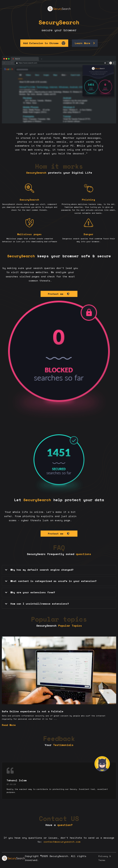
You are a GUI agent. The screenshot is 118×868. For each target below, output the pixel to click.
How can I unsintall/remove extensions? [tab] (37, 604)
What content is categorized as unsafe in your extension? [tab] (50, 581)
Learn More (85, 43)
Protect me (59, 294)
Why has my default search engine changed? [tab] (39, 570)
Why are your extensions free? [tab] (30, 592)
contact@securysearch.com (62, 842)
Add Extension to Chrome (44, 43)
